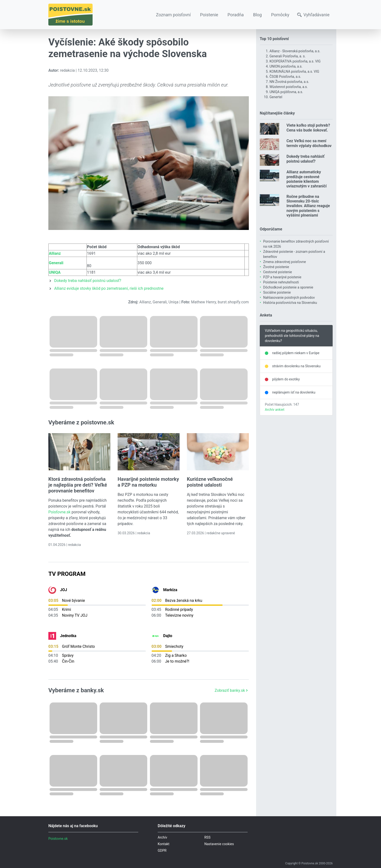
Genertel (276, 97)
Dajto (168, 636)
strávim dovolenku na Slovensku (296, 366)
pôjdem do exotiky (286, 379)
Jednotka (68, 636)
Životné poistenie (276, 267)
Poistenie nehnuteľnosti (281, 282)
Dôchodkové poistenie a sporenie (288, 287)
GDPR (162, 850)
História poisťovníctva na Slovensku (290, 303)
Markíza (170, 590)
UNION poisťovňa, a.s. (286, 66)
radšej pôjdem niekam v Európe (296, 353)
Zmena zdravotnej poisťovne (285, 262)
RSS (207, 837)
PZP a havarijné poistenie (282, 277)
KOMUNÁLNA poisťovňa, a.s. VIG (294, 71)
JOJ (64, 590)
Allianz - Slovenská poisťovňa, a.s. (295, 51)
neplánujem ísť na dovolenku (294, 392)
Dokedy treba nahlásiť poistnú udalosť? (88, 281)
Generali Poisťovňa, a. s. (288, 56)
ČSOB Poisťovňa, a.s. (285, 77)
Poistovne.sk (58, 839)
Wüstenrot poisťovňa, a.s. (289, 87)
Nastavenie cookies (219, 844)
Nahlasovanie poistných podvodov (289, 298)
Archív (162, 837)
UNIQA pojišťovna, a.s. (286, 92)
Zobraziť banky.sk (232, 690)
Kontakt (164, 844)
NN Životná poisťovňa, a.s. (289, 82)
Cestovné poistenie (278, 272)
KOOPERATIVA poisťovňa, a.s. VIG (295, 61)
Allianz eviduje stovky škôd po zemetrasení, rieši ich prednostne (109, 288)
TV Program (67, 574)
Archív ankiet (275, 410)
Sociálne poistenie (277, 292)
